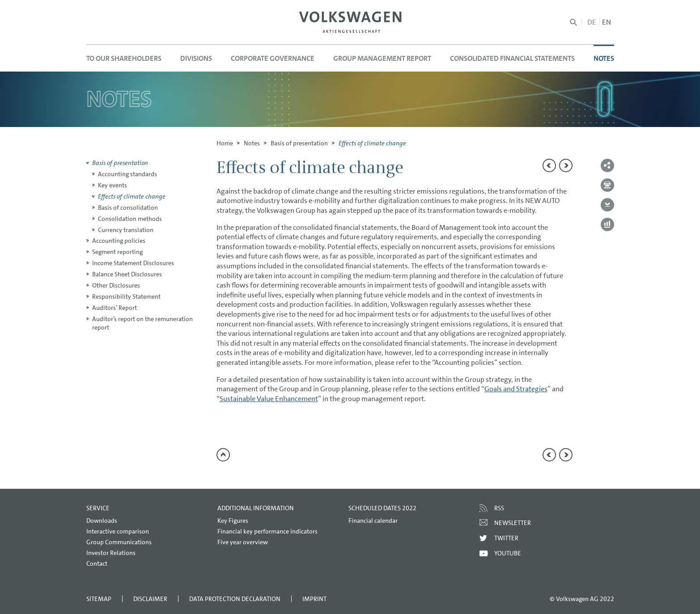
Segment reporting (117, 252)
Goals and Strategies (516, 389)
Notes (252, 143)
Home (225, 143)
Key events (112, 185)
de (592, 22)
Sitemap (99, 599)
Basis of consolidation (128, 207)
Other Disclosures (116, 285)
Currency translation (126, 230)
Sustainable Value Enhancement (269, 399)
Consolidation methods (130, 219)
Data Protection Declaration (235, 599)
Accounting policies (119, 241)
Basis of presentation (299, 143)
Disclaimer (150, 599)
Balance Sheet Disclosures (127, 274)
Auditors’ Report (115, 308)
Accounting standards (127, 174)
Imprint (314, 599)
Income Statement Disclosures (133, 263)
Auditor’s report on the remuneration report (142, 323)
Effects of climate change (132, 196)
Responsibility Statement (126, 296)
